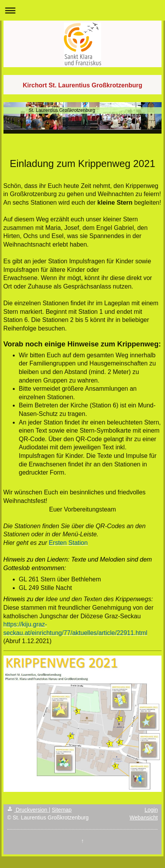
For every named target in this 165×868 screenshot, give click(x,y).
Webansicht (144, 818)
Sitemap (62, 810)
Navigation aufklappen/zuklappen (82, 10)
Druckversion (28, 810)
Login (151, 810)
